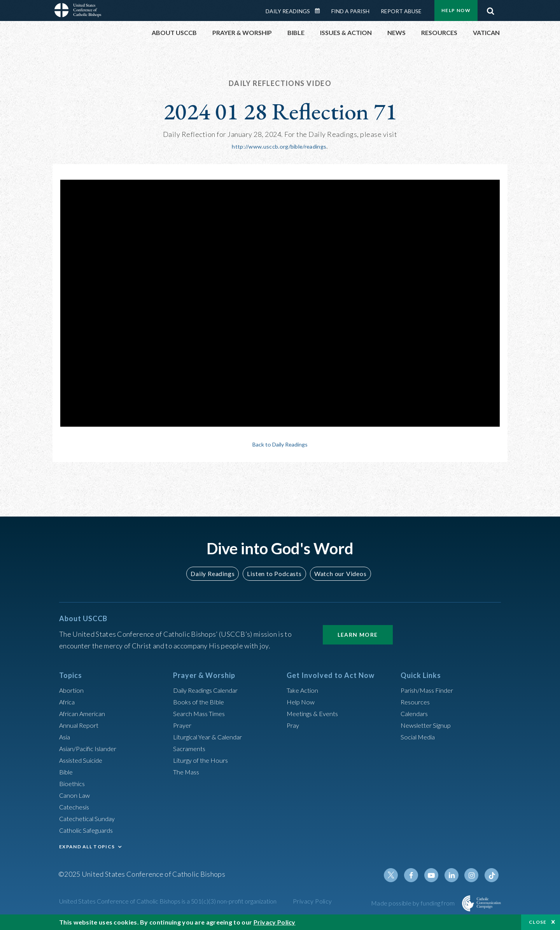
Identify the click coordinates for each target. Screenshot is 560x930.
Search (490, 9)
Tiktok (492, 874)
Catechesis (76, 806)
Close (538, 922)
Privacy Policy (312, 900)
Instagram (474, 874)
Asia (66, 736)
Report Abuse (401, 11)
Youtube (436, 874)
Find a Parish (350, 11)
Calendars (416, 713)
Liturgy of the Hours (203, 759)
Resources (416, 701)
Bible (67, 771)
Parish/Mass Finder (430, 689)
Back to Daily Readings (280, 443)
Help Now (456, 10)
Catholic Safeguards (89, 829)
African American (85, 713)
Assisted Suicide (84, 759)
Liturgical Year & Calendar (213, 736)
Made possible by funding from (414, 902)
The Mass (188, 771)
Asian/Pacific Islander (91, 748)
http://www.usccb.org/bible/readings (279, 146)
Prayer (183, 724)
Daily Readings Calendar (320, 11)
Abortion (73, 689)
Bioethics (73, 783)
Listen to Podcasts (274, 573)
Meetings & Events (316, 713)
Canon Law (75, 794)
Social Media (420, 736)
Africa (68, 701)
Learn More (358, 634)
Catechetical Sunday (90, 818)
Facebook (418, 874)
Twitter (399, 874)
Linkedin (455, 874)
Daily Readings (288, 11)
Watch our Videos (337, 573)
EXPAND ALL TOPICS (87, 846)
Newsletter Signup (429, 724)
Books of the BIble (200, 701)
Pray (294, 724)
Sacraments (190, 748)
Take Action (304, 689)
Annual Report (81, 724)
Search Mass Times (202, 713)
